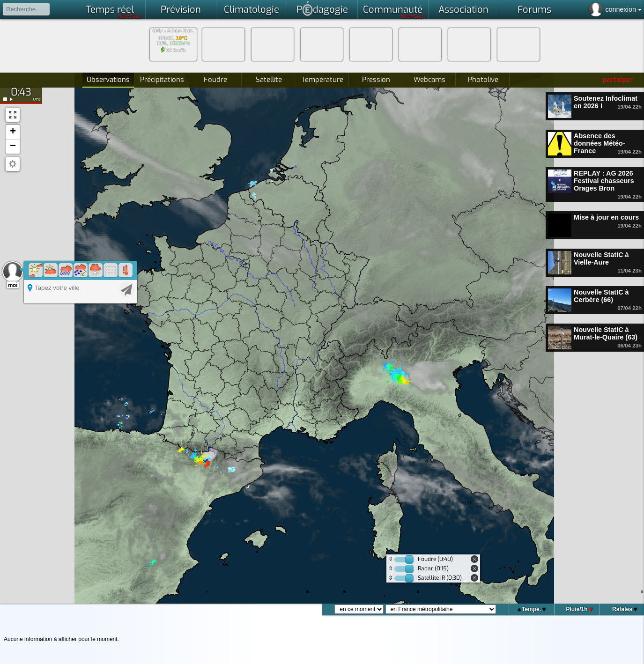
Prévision (181, 10)
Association (463, 10)
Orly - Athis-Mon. (173, 31)
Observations (108, 80)
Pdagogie (322, 8)
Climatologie (252, 10)
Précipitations (162, 80)
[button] (13, 132)
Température (322, 80)
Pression (376, 80)
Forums (534, 10)
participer (618, 80)
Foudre (215, 80)
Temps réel (113, 11)
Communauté (393, 11)
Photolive (483, 80)
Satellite (269, 80)
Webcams (429, 80)
